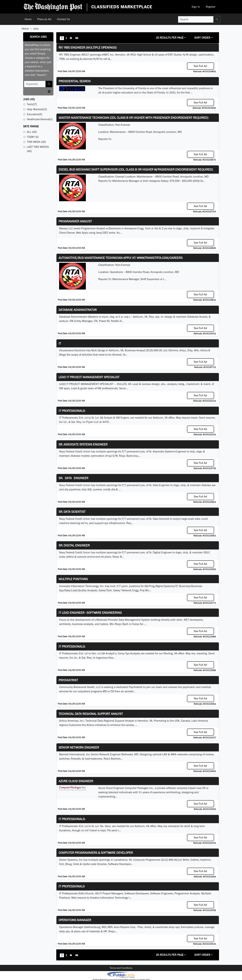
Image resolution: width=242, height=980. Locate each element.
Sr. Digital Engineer (74, 545)
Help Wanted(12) (37, 109)
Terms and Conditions (121, 968)
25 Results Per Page (170, 38)
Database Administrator (78, 310)
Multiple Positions (73, 579)
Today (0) (33, 137)
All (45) (32, 132)
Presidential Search (75, 81)
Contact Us (63, 19)
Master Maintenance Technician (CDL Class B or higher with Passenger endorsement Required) (133, 118)
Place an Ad (44, 19)
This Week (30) (36, 142)
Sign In (196, 7)
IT (60, 343)
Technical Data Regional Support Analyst (91, 714)
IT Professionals (72, 886)
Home (28, 19)
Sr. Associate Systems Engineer (83, 444)
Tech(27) (32, 104)
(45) (29, 99)
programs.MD (99, 691)
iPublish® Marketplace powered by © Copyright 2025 (121, 975)
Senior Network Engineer (79, 747)
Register (211, 7)
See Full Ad (200, 66)
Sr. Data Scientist (72, 512)
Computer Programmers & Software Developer (96, 853)
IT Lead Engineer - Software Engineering (90, 613)
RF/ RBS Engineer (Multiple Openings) (88, 47)
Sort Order (202, 38)
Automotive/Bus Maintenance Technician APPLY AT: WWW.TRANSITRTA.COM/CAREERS (121, 258)
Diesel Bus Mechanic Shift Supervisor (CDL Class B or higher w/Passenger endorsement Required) (136, 169)
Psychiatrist (68, 680)
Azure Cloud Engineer (76, 781)
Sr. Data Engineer (73, 478)
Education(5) (34, 114)
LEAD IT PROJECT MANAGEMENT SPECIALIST (89, 377)
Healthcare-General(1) (40, 119)
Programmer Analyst (75, 221)
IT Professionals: (72, 411)
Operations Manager (75, 920)
